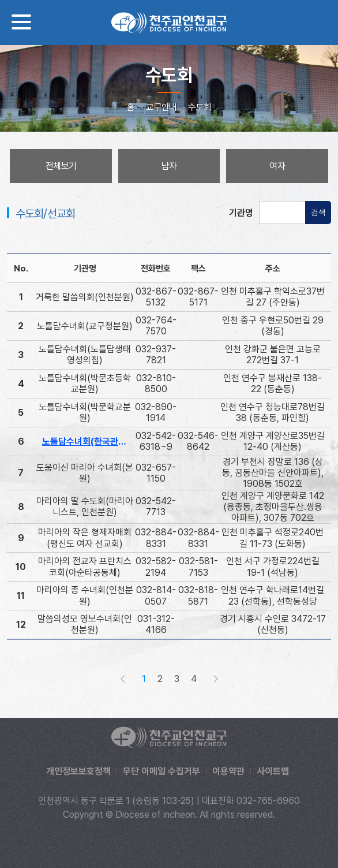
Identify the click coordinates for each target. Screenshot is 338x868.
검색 (318, 212)
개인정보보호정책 (78, 771)
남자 (169, 166)
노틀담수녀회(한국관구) (86, 442)
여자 (277, 166)
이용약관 (228, 771)
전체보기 (61, 166)
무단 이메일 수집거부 (162, 771)
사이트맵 (273, 771)
